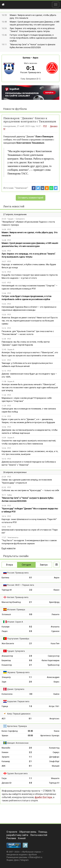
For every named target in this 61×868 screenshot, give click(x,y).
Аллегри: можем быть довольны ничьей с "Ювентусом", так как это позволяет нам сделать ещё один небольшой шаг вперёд (30, 387)
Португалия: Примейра (18, 639)
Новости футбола (15, 109)
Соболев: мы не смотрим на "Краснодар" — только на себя (30, 490)
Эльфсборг (54, 761)
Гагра (4, 778)
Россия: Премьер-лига (31, 73)
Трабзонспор (53, 665)
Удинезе (55, 631)
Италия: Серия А (15, 622)
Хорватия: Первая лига (18, 701)
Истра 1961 (54, 706)
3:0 (31, 694)
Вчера (10, 565)
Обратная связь (28, 832)
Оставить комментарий (31, 198)
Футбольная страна (31, 852)
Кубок (10, 495)
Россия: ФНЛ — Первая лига (21, 585)
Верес (57, 682)
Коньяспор (7, 665)
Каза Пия (55, 644)
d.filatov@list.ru (35, 857)
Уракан (5, 736)
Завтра (44, 565)
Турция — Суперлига (16, 219)
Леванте (55, 614)
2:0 (30, 682)
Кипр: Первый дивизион (19, 714)
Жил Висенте (8, 644)
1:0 (30, 706)
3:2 (30, 627)
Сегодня (26, 565)
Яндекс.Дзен (13, 860)
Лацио (5, 631)
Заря (4, 682)
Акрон (35, 58)
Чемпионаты (13, 538)
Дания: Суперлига (16, 689)
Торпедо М (7, 590)
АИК (4, 766)
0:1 (31, 578)
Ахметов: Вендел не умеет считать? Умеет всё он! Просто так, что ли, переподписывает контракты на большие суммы (30, 321)
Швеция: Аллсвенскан (18, 743)
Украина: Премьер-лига (18, 672)
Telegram (24, 860)
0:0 (31, 614)
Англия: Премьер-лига (18, 597)
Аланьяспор (7, 656)
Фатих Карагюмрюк (50, 660)
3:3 (30, 631)
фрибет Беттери (43, 797)
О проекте (12, 832)
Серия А (11, 350)
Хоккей (22, 838)
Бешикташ (6, 660)
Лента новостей (14, 206)
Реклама (11, 838)
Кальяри (6, 627)
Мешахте (55, 778)
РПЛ (45, 126)
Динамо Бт (7, 783)
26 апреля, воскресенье (15, 472)
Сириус (56, 752)
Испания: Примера (16, 610)
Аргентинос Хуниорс (50, 736)
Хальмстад (54, 748)
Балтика (27, 58)
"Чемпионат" (21, 188)
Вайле (56, 694)
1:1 (30, 677)
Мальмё (56, 766)
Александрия (53, 677)
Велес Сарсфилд (10, 731)
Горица (5, 706)
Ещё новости (9, 548)
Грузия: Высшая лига (17, 773)
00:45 (30, 731)
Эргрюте (5, 757)
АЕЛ (3, 719)
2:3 (30, 656)
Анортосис (54, 719)
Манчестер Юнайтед (11, 602)
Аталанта (55, 627)
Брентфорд (54, 602)
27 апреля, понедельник (15, 214)
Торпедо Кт (54, 783)
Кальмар (6, 761)
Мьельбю (6, 748)
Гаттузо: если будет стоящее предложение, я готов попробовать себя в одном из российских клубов (33, 38)
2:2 (31, 590)
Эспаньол (6, 614)
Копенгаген (7, 694)
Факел (56, 590)
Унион (57, 731)
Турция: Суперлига (16, 651)
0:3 (30, 783)
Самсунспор (54, 656)
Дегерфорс (54, 757)
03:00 (30, 736)
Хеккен (5, 752)
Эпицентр (6, 677)
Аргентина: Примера (17, 726)
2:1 (30, 602)
